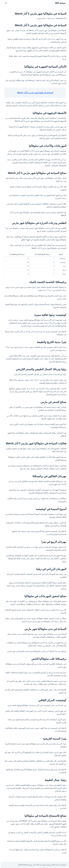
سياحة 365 (59, 3)
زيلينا (64, 785)
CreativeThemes (22, 865)
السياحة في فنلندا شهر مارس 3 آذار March (34, 93)
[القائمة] (5, 3)
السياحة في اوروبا (41, 19)
